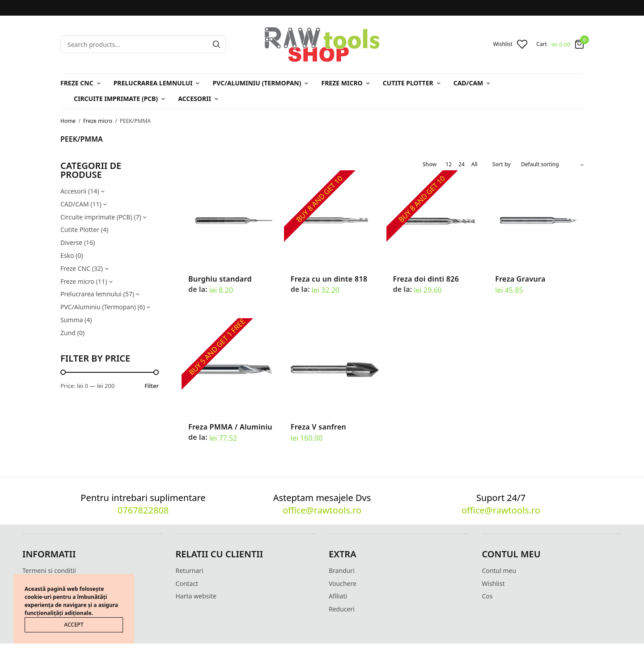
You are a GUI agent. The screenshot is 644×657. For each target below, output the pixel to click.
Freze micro (342, 83)
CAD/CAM (468, 83)
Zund (68, 333)
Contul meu (499, 571)
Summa (72, 320)
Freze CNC (77, 83)
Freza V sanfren (318, 427)
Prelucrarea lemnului (153, 83)
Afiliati (338, 596)
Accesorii (195, 99)
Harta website (196, 596)
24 (462, 164)
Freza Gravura (520, 279)
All (475, 164)
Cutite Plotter (408, 83)
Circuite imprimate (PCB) (116, 99)
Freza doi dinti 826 (426, 279)
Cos (487, 596)
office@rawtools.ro (322, 510)
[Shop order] (552, 164)
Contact (187, 583)
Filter (152, 386)
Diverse (71, 242)
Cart (542, 44)
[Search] (216, 44)
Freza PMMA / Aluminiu (230, 427)
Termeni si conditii (49, 571)
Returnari (190, 571)
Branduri (342, 571)
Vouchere (343, 583)
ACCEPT (74, 625)
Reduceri (342, 609)
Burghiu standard (220, 279)
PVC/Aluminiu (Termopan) (257, 83)
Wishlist (494, 583)
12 (449, 164)
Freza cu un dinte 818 (329, 279)
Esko (67, 255)
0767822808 (143, 510)
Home (68, 121)
